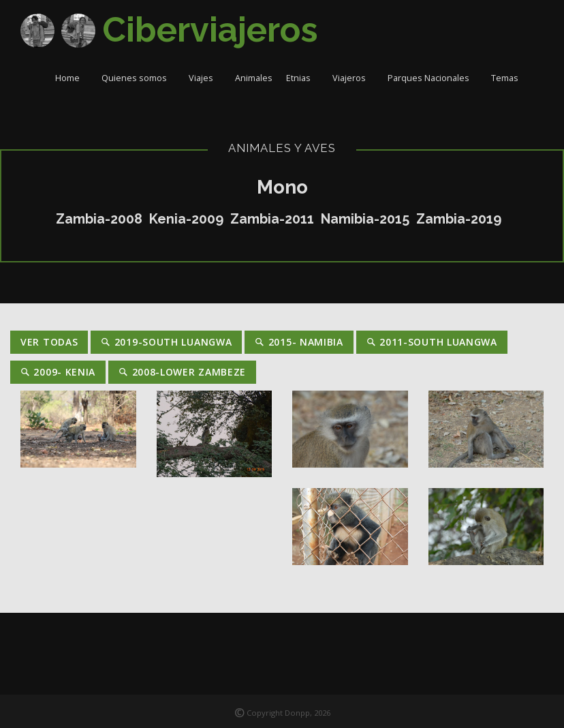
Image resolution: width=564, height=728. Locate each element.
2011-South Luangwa (432, 342)
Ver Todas (49, 342)
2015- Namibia (299, 342)
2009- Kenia (58, 372)
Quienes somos (138, 78)
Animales (254, 78)
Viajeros (353, 78)
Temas (509, 78)
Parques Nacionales (433, 78)
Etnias (302, 78)
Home (72, 78)
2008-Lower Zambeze (182, 372)
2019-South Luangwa (166, 342)
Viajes (205, 78)
